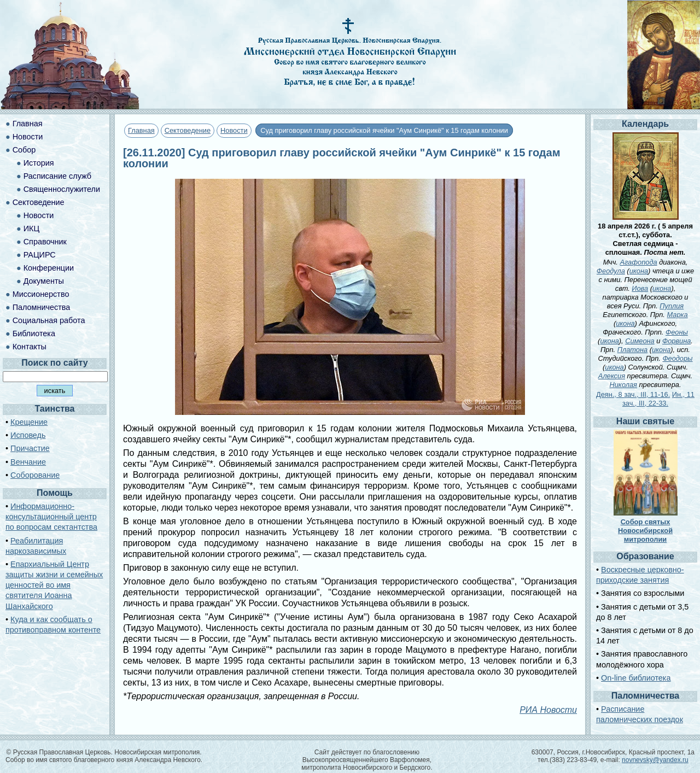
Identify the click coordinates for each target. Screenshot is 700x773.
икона (639, 271)
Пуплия (672, 306)
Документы (44, 281)
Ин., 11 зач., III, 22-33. (658, 399)
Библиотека (34, 333)
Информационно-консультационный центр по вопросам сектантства (51, 517)
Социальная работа (49, 320)
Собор (24, 150)
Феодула (611, 271)
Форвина (676, 341)
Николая (623, 385)
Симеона (640, 341)
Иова (640, 288)
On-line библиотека (636, 678)
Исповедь (28, 435)
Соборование (35, 475)
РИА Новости (548, 710)
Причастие (30, 448)
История (39, 163)
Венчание (28, 462)
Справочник (45, 242)
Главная (141, 130)
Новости (234, 130)
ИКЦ (31, 229)
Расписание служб (57, 176)
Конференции (49, 268)
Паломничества (42, 307)
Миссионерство (41, 294)
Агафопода (638, 262)
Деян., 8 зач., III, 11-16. (633, 394)
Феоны (677, 332)
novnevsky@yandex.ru (655, 760)
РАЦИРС (40, 255)
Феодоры (677, 358)
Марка (677, 315)
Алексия (612, 376)
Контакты (30, 347)
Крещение (29, 422)
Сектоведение (188, 130)
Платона (632, 350)
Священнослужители (62, 189)
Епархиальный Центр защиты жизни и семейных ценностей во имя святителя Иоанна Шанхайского (54, 585)
